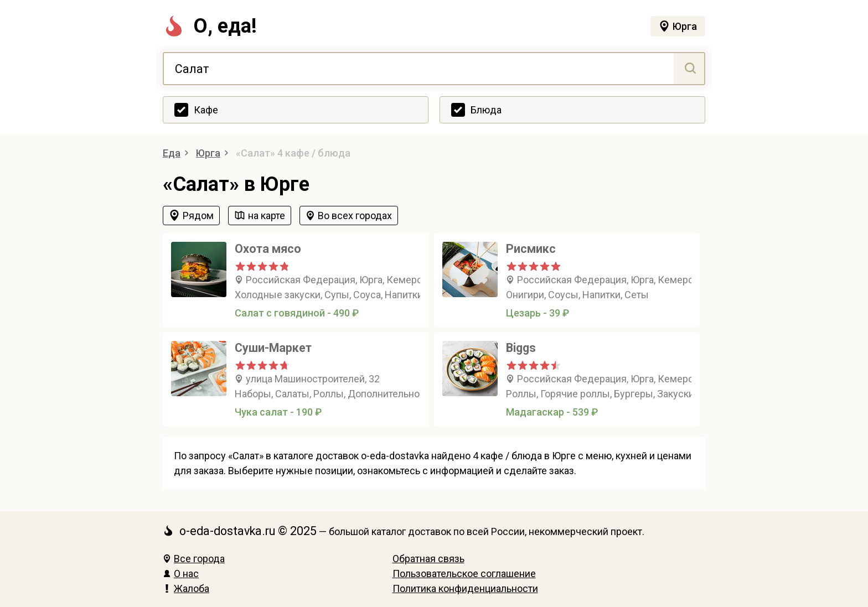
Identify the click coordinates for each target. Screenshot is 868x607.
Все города (194, 559)
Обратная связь (428, 559)
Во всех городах (355, 216)
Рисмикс (531, 249)
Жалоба (186, 588)
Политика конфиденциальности (465, 588)
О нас (181, 574)
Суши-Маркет (273, 348)
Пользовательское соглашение (464, 574)
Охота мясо (268, 249)
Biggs (521, 348)
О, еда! (210, 26)
